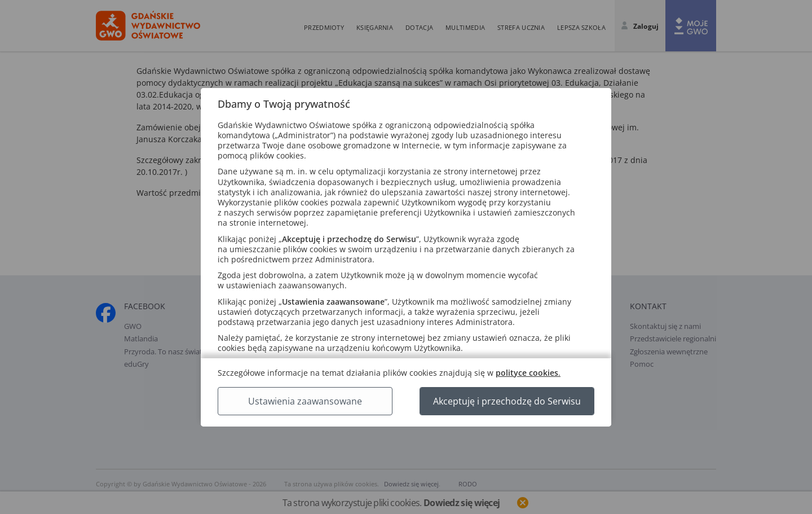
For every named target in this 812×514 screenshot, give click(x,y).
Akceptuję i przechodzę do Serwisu (507, 401)
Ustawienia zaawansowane (305, 401)
